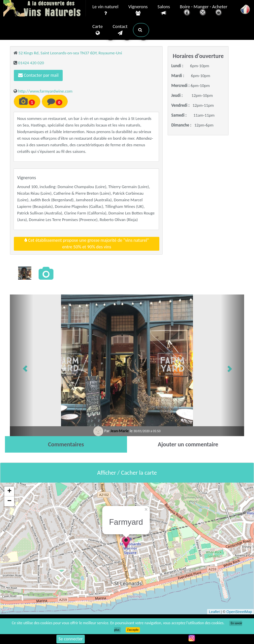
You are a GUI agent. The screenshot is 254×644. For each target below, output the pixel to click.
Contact (120, 30)
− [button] (9, 501)
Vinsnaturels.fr (45, 9)
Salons (164, 10)
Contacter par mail (38, 75)
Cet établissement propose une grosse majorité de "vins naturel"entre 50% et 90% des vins (87, 244)
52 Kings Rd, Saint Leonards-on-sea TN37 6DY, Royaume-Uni (70, 53)
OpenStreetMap (239, 612)
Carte (97, 30)
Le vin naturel (105, 10)
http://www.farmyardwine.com (45, 91)
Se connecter (71, 639)
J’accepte (133, 630)
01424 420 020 (31, 63)
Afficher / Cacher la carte (127, 473)
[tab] (66, 444)
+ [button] (9, 491)
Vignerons (138, 10)
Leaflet (214, 612)
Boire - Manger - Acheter (204, 11)
